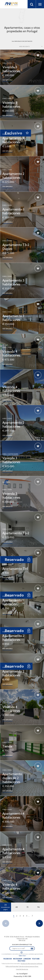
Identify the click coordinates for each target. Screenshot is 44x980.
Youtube (36, 959)
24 (6, 907)
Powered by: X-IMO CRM (22, 976)
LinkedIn (27, 959)
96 (38, 907)
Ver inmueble (8, 80)
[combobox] (31, 46)
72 (27, 907)
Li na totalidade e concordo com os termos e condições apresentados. (22, 954)
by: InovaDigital (22, 974)
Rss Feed (21, 961)
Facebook (8, 959)
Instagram (18, 959)
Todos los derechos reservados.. (11, 964)
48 (17, 907)
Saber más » (22, 956)
